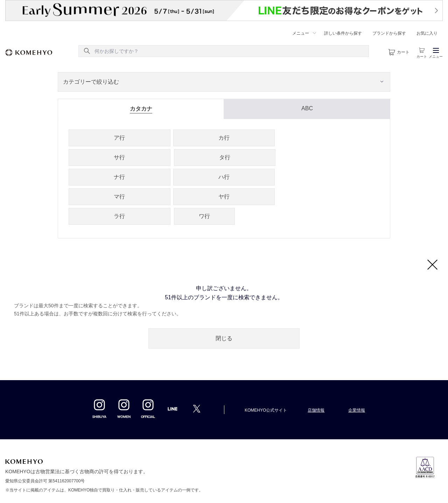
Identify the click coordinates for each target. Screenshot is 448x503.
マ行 (119, 197)
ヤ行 (224, 197)
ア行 (119, 138)
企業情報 (357, 410)
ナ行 (119, 177)
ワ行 (204, 216)
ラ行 (119, 216)
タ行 (225, 157)
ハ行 (224, 177)
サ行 (119, 157)
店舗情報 (316, 410)
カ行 (224, 138)
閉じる (224, 338)
